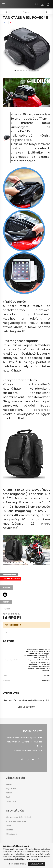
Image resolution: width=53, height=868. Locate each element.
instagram (28, 760)
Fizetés (8, 826)
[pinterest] (11, 23)
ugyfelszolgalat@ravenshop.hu (28, 750)
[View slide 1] (15, 70)
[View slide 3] (21, 70)
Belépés (9, 784)
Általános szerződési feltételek (18, 817)
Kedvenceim (11, 801)
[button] (7, 632)
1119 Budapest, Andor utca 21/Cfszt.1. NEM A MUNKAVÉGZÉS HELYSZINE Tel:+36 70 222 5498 (24, 742)
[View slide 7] (32, 70)
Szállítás (9, 830)
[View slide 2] (18, 70)
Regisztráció (11, 789)
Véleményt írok (26, 707)
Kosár (8, 797)
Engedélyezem (37, 864)
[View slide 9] (38, 70)
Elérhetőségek (12, 834)
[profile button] (42, 4)
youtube (33, 760)
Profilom (9, 793)
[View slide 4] (24, 70)
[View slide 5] (27, 70)
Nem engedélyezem (18, 864)
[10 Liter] (7, 609)
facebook (22, 760)
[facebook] (5, 23)
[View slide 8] (35, 70)
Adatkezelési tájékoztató (16, 821)
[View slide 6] (29, 70)
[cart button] (48, 4)
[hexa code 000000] (5, 595)
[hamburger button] (4, 4)
